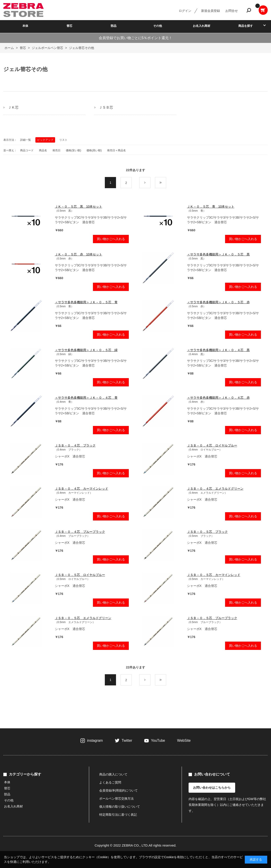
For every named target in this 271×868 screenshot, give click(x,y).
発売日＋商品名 (116, 150)
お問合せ (232, 11)
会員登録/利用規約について (118, 790)
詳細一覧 (26, 140)
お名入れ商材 (202, 26)
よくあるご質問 (110, 782)
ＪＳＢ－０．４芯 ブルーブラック (80, 532)
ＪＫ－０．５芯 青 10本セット (211, 206)
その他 (158, 26)
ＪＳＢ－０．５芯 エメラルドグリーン (83, 618)
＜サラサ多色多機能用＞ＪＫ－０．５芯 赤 (218, 302)
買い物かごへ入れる (111, 239)
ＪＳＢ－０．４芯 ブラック (75, 445)
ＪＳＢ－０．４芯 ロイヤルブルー (212, 445)
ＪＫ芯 (13, 107)
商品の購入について (113, 774)
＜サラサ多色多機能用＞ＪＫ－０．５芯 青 (86, 302)
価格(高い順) (94, 150)
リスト (63, 140)
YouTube (158, 741)
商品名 (43, 150)
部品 (114, 26)
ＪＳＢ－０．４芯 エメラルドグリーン (215, 489)
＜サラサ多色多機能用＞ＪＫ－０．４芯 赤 (218, 398)
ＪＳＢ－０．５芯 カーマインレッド (214, 575)
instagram (95, 741)
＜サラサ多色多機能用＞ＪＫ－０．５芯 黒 (218, 254)
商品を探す (246, 26)
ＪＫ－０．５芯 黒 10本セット (79, 206)
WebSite (184, 741)
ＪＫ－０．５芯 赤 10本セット (79, 254)
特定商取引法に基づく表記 (118, 815)
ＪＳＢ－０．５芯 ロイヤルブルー (80, 575)
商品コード (27, 150)
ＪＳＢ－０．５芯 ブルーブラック (212, 618)
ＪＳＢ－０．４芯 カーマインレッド (82, 489)
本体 (25, 26)
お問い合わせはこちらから (212, 788)
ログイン (185, 11)
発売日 (56, 150)
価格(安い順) (73, 150)
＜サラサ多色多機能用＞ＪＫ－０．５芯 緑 (86, 350)
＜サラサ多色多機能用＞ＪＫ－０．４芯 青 (86, 398)
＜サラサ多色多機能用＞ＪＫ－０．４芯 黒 (218, 350)
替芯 (69, 26)
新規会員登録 (211, 11)
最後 (166, 183)
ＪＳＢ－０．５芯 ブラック (207, 532)
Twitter (127, 741)
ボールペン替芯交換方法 (116, 798)
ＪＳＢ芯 (106, 107)
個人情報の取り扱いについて (120, 807)
